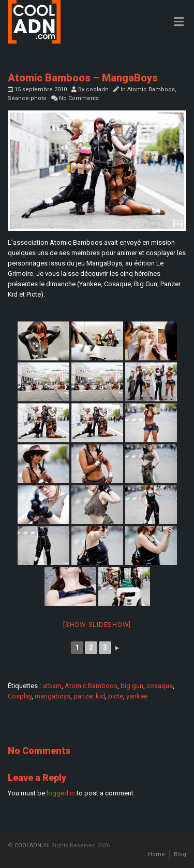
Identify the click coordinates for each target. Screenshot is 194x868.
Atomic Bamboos (151, 89)
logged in (61, 793)
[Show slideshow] (97, 625)
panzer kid (89, 696)
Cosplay (20, 696)
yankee (137, 696)
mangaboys (53, 696)
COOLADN (28, 845)
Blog (180, 854)
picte (116, 696)
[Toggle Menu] (179, 22)
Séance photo (27, 98)
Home (156, 854)
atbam (52, 686)
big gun (132, 686)
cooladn (97, 89)
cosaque (160, 686)
